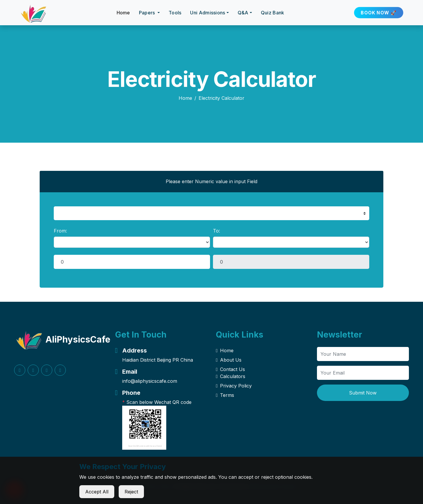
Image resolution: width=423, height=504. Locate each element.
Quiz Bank (273, 13)
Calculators (231, 376)
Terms (225, 395)
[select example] (211, 213)
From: (60, 231)
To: (216, 231)
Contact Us (230, 369)
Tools (175, 13)
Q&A (243, 13)
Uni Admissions (208, 13)
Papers (148, 13)
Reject (131, 492)
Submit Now (363, 393)
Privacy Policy (234, 386)
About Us (229, 360)
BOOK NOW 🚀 (379, 13)
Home (123, 13)
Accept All (97, 492)
